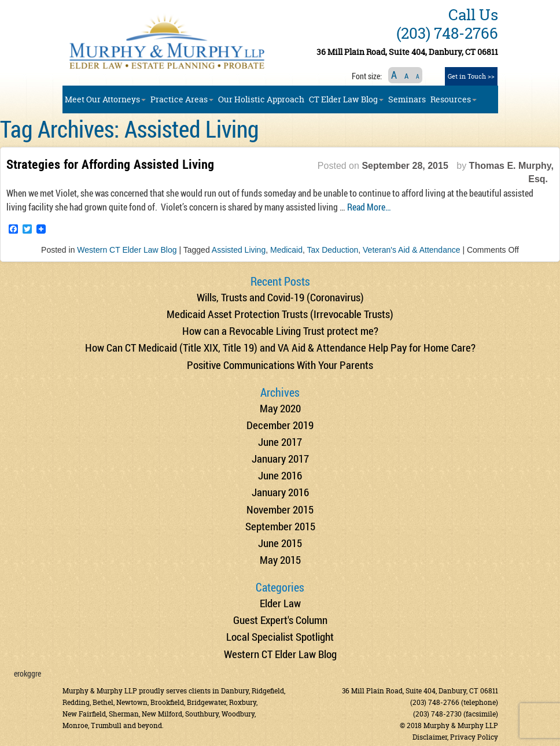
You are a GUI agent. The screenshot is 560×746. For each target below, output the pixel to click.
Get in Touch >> (471, 76)
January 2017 (280, 458)
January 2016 (280, 492)
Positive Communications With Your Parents (280, 365)
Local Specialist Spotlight (280, 636)
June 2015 (280, 543)
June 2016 (280, 475)
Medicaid (286, 250)
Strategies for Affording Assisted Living (110, 164)
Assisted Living (239, 250)
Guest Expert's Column (280, 620)
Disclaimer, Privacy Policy (455, 737)
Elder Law (280, 603)
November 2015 (280, 509)
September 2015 (280, 526)
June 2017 (280, 442)
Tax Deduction (333, 250)
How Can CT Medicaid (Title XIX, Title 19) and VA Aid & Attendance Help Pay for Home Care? (280, 347)
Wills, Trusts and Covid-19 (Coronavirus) (280, 297)
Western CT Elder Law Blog (127, 250)
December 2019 (280, 425)
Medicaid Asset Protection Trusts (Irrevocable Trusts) (280, 314)
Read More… (369, 207)
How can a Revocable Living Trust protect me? (280, 330)
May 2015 (280, 559)
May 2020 (280, 408)
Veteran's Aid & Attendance (411, 250)
